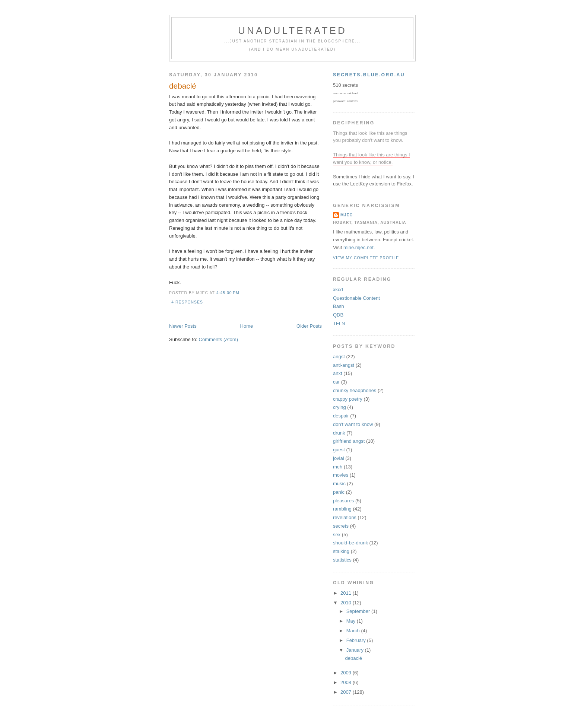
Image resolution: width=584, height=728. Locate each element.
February (357, 640)
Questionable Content (356, 298)
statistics (342, 560)
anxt (338, 373)
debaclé (183, 86)
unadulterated (292, 31)
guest (339, 450)
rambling (342, 509)
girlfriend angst (349, 441)
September (359, 611)
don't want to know (353, 424)
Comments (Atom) (218, 339)
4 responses (187, 302)
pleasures (343, 501)
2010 (347, 603)
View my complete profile (366, 258)
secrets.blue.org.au (369, 75)
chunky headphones (355, 390)
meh (338, 467)
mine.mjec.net (358, 247)
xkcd (338, 290)
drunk (339, 433)
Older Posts (309, 326)
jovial (339, 458)
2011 (347, 593)
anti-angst (344, 365)
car (336, 382)
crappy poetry (348, 399)
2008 (347, 682)
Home (247, 326)
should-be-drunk (350, 543)
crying (339, 407)
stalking (341, 551)
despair (341, 416)
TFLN (339, 323)
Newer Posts (183, 326)
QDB (338, 315)
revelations (345, 517)
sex (337, 535)
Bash (339, 306)
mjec (347, 215)
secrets (341, 526)
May (352, 621)
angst (339, 357)
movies (341, 475)
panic (339, 492)
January (356, 650)
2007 (347, 692)
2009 (347, 673)
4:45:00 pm (228, 293)
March (354, 631)
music (339, 484)
